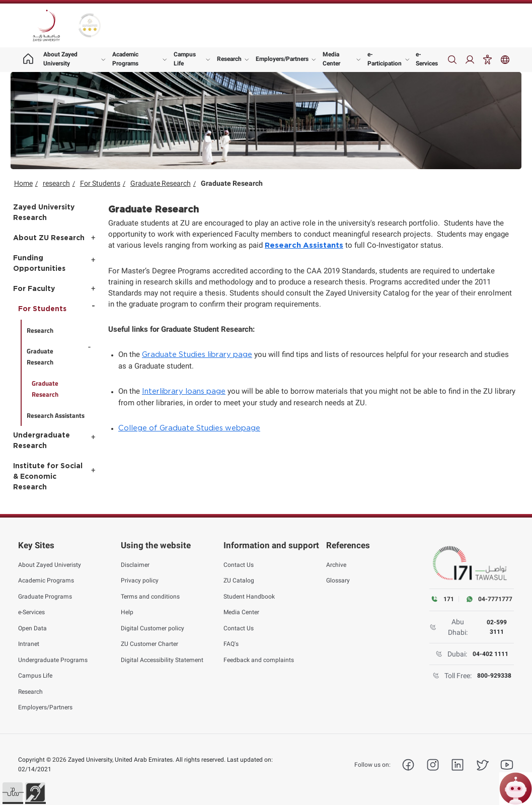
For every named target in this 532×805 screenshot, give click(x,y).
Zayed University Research (44, 213)
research (56, 183)
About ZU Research (49, 238)
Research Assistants (304, 245)
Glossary (338, 580)
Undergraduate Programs (53, 660)
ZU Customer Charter (149, 644)
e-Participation (385, 59)
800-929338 (494, 676)
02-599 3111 (497, 627)
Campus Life (185, 59)
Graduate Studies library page (197, 355)
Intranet (29, 644)
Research (229, 59)
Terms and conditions (150, 596)
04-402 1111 (490, 654)
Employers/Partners (282, 59)
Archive (336, 564)
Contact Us (239, 564)
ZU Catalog (239, 580)
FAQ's (231, 644)
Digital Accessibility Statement (162, 660)
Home (23, 183)
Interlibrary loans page (184, 391)
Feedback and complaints (259, 660)
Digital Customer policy (153, 628)
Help (127, 612)
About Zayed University (60, 59)
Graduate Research (161, 183)
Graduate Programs (45, 596)
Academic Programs (125, 59)
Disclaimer (135, 564)
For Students (100, 183)
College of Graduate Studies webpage (189, 428)
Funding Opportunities (39, 264)
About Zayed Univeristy (50, 564)
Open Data (32, 628)
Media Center (331, 59)
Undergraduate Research (42, 441)
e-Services (427, 59)
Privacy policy (140, 580)
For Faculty (34, 289)
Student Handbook (249, 596)
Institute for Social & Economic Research (48, 477)
